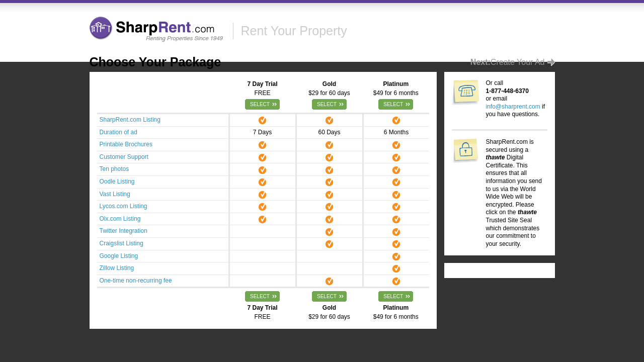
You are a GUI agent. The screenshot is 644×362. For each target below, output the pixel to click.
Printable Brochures (126, 144)
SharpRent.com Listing (130, 120)
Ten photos (114, 169)
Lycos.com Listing (124, 206)
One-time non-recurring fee (136, 281)
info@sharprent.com (513, 107)
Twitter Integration (124, 231)
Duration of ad (118, 132)
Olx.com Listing (120, 219)
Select (260, 104)
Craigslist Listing (122, 243)
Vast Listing (115, 194)
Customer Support (124, 157)
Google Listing (119, 256)
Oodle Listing (117, 182)
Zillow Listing (117, 268)
